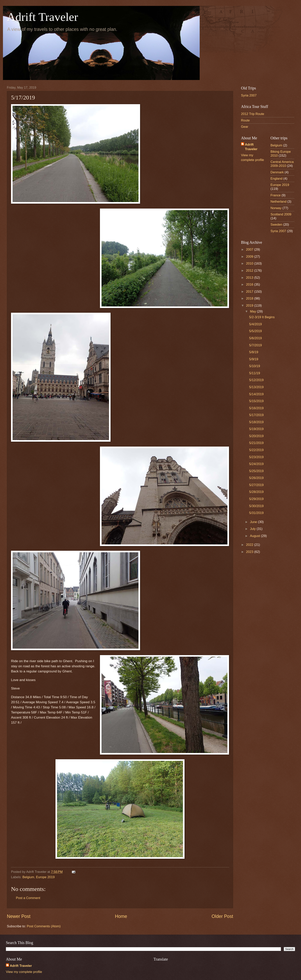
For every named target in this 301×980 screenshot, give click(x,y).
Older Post (222, 916)
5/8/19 (254, 352)
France (276, 195)
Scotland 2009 (281, 214)
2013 (250, 278)
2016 (250, 285)
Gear (245, 127)
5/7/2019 (255, 345)
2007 (250, 250)
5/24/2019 (256, 464)
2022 (250, 545)
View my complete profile (24, 972)
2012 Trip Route (253, 114)
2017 (250, 292)
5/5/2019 (255, 331)
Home (121, 916)
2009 (250, 257)
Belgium (28, 877)
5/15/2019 (256, 401)
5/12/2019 (256, 380)
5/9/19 (254, 359)
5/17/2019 (256, 415)
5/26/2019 (256, 478)
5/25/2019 (256, 471)
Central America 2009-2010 (282, 164)
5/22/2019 (256, 450)
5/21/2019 (256, 443)
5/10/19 (254, 366)
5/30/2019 (256, 506)
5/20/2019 (256, 436)
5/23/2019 (256, 457)
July (253, 529)
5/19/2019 (256, 429)
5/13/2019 (256, 387)
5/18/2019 (256, 422)
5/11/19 (254, 373)
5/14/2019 (256, 394)
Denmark (277, 172)
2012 (250, 271)
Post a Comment (28, 898)
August (255, 536)
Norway (276, 208)
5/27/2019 (256, 485)
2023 (250, 552)
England (277, 179)
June (254, 522)
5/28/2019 (256, 492)
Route (245, 120)
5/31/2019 (256, 513)
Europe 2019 (45, 877)
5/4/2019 (255, 324)
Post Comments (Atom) (44, 926)
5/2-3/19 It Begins (262, 317)
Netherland (278, 202)
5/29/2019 (256, 499)
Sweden (276, 225)
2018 (250, 298)
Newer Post (19, 916)
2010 (250, 263)
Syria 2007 (249, 95)
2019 (250, 306)
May (253, 311)
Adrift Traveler (42, 17)
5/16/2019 (256, 408)
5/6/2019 (255, 338)
